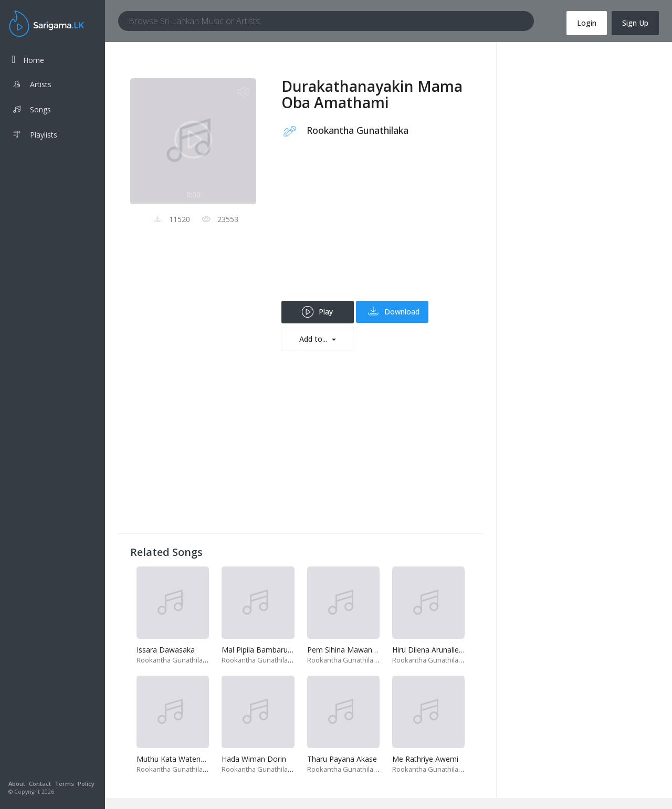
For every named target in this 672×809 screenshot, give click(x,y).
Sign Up (635, 23)
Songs (31, 111)
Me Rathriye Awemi (425, 759)
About (17, 784)
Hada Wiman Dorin (254, 759)
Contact (40, 784)
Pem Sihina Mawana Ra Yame (358, 650)
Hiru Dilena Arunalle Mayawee (443, 650)
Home (28, 60)
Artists (31, 86)
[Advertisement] (376, 227)
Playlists (34, 136)
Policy (86, 784)
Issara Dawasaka (166, 650)
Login (587, 23)
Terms (64, 784)
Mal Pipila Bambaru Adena (266, 650)
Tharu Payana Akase (342, 759)
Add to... (314, 339)
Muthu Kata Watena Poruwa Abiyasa (199, 759)
